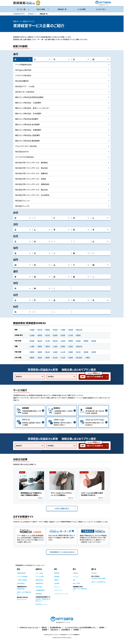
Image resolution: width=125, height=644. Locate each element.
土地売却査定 (21, 583)
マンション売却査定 (22, 577)
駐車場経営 (39, 594)
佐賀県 (40, 357)
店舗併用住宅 (39, 583)
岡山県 (48, 352)
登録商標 (45, 630)
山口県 (63, 352)
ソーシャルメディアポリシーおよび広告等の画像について (80, 627)
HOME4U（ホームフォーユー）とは (29, 627)
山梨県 (63, 341)
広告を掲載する (66, 630)
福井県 (55, 341)
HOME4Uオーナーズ (41, 604)
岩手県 (48, 335)
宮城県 (55, 335)
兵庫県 (63, 346)
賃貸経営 (57, 573)
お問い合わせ (54, 630)
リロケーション (58, 590)
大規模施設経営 (40, 590)
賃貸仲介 (57, 580)
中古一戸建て (77, 583)
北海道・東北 (19, 335)
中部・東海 (18, 341)
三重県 (32, 346)
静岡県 (86, 341)
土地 (74, 580)
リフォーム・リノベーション (61, 594)
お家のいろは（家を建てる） (99, 582)
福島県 (78, 335)
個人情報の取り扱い (56, 627)
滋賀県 (40, 346)
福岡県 (32, 357)
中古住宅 (75, 573)
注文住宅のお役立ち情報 (98, 578)
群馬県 (48, 330)
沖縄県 (88, 357)
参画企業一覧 (62, 9)
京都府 (48, 346)
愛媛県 (86, 352)
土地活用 (57, 583)
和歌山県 (79, 346)
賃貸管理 (57, 577)
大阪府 (55, 346)
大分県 (63, 357)
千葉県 (63, 330)
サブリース (57, 587)
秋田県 (63, 335)
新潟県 (32, 341)
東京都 (71, 330)
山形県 (71, 335)
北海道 (32, 335)
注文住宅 (94, 573)
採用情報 (76, 630)
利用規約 (102, 627)
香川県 (78, 352)
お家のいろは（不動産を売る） (24, 593)
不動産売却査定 (21, 573)
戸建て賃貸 (39, 587)
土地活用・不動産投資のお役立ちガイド (43, 600)
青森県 (40, 335)
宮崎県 (71, 357)
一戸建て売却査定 (22, 580)
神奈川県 (79, 330)
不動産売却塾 (21, 589)
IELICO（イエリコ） (22, 599)
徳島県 (71, 352)
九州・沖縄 (18, 357)
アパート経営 (39, 573)
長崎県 (48, 357)
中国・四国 (18, 352)
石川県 (48, 341)
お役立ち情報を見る (62, 508)
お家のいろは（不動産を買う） (80, 590)
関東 (16, 330)
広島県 (55, 352)
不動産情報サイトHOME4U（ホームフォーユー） (30, 565)
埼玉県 (55, 330)
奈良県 (71, 346)
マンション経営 (40, 577)
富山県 (40, 341)
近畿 (16, 346)
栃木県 (40, 330)
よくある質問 (81, 9)
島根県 (40, 352)
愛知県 (94, 341)
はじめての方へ (101, 9)
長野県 (71, 341)
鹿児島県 (79, 357)
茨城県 (32, 330)
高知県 (94, 352)
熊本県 (55, 357)
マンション (76, 577)
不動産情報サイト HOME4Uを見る (62, 552)
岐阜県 (78, 341)
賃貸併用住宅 (39, 580)
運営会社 (44, 627)
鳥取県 (32, 352)
